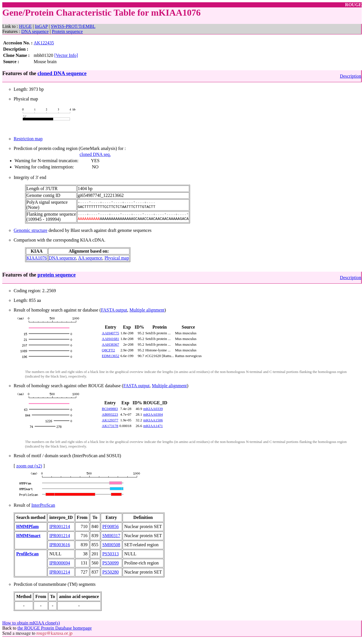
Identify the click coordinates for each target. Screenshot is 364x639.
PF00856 (111, 526)
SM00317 (111, 536)
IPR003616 (60, 545)
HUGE (25, 26)
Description (350, 76)
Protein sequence (67, 31)
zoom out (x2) (29, 466)
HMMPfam (27, 526)
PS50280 (111, 572)
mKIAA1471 (153, 426)
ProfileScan (27, 554)
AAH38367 (110, 344)
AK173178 (110, 426)
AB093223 (110, 414)
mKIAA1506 (153, 420)
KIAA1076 (37, 258)
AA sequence (90, 258)
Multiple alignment (147, 310)
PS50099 (111, 563)
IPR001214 (60, 526)
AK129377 (110, 420)
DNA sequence (35, 31)
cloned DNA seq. (95, 154)
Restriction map (28, 139)
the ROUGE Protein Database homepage (54, 628)
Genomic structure (31, 230)
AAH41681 (110, 339)
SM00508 (111, 545)
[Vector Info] (66, 55)
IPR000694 (60, 563)
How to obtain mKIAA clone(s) (31, 623)
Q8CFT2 (108, 350)
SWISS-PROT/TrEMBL (73, 26)
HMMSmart (28, 536)
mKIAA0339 (153, 409)
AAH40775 (110, 333)
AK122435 (44, 43)
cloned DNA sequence (62, 73)
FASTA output (114, 310)
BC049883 (110, 409)
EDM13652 (110, 356)
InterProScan (43, 505)
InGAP (41, 26)
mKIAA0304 (153, 414)
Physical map (117, 258)
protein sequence (57, 275)
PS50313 (111, 554)
